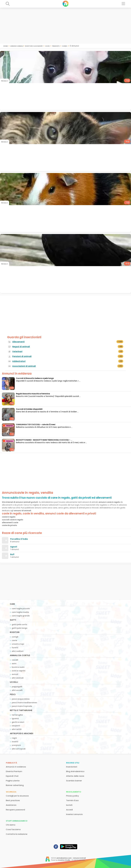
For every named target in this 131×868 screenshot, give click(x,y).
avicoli (15, 674)
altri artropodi (19, 749)
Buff (12, 554)
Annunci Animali (17, 46)
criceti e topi (18, 644)
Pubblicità (11, 763)
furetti (15, 648)
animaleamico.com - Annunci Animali (71, 858)
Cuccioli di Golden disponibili (29, 409)
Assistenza (11, 805)
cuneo (65, 46)
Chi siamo (11, 825)
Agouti (14, 547)
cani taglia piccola (21, 609)
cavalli (15, 660)
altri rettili (17, 729)
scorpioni (16, 745)
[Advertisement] (65, 26)
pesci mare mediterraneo (24, 703)
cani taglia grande (21, 616)
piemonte (56, 46)
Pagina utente (13, 781)
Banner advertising (15, 785)
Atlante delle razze (75, 776)
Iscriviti (69, 805)
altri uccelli (17, 690)
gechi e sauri (18, 722)
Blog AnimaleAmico (75, 771)
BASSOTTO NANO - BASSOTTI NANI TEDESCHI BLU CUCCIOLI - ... (44, 440)
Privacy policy (72, 796)
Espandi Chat (12, 776)
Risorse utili (73, 763)
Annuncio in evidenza (16, 767)
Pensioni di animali (22, 356)
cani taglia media (20, 612)
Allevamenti (18, 342)
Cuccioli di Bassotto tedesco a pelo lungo (35, 378)
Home (6, 46)
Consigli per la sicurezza (17, 796)
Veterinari (17, 351)
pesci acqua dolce (21, 699)
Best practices (13, 800)
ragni (14, 738)
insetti (15, 742)
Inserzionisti (72, 767)
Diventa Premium (14, 771)
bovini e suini (18, 667)
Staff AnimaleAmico (17, 821)
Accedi (69, 810)
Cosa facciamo (13, 829)
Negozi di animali (21, 347)
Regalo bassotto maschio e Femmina (33, 394)
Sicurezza (11, 792)
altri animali (18, 678)
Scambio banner (74, 781)
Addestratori (19, 361)
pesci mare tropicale (22, 706)
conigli (15, 637)
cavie (47, 46)
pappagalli (17, 687)
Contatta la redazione (17, 834)
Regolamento (74, 792)
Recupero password (15, 810)
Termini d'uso (72, 800)
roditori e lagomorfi (34, 46)
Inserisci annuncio (74, 814)
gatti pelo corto (19, 624)
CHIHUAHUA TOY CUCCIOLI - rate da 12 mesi (36, 425)
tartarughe (17, 715)
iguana (15, 718)
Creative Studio (64, 860)
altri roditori (18, 651)
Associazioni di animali (24, 366)
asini (14, 664)
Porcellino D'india (19, 539)
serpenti (16, 726)
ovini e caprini (19, 671)
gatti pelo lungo (20, 628)
